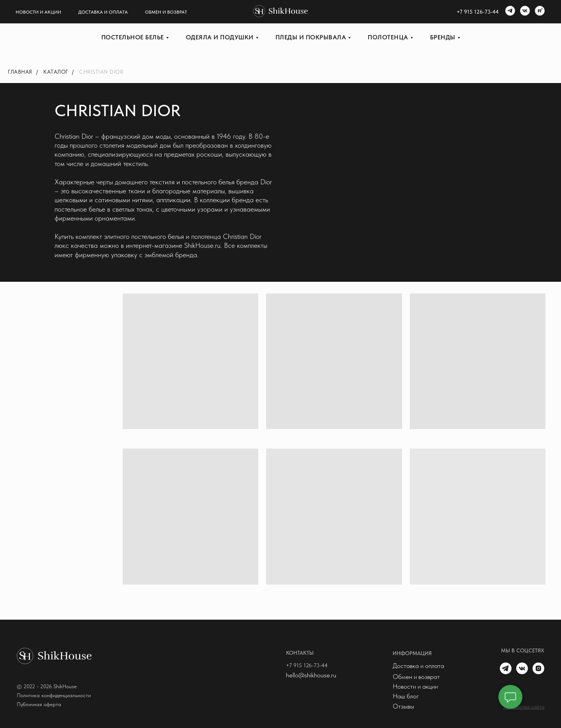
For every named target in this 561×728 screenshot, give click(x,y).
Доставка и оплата (103, 12)
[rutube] (539, 12)
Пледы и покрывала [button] (311, 37)
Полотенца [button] (388, 37)
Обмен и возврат (166, 12)
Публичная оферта (39, 704)
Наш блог (406, 696)
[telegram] (509, 12)
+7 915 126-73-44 (307, 665)
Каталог (56, 72)
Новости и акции (38, 12)
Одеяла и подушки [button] (220, 37)
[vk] (524, 12)
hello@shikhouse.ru (311, 675)
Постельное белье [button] (133, 37)
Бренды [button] (443, 37)
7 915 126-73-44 (479, 12)
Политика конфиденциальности (54, 695)
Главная (20, 72)
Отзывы (403, 706)
